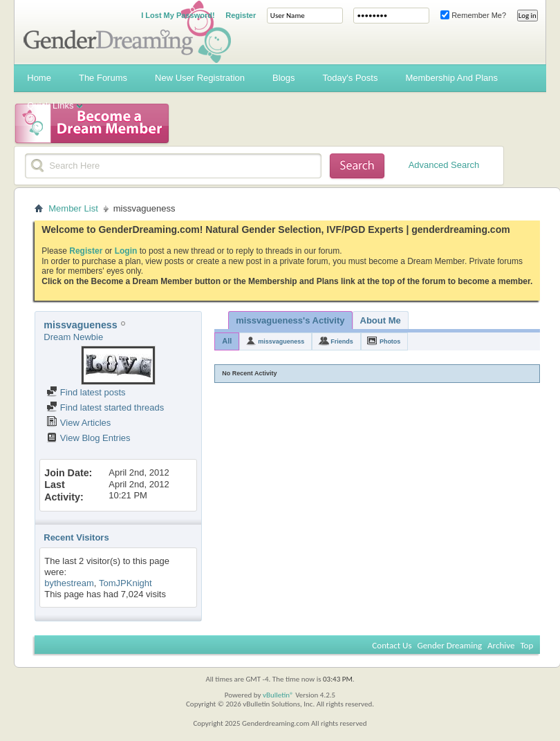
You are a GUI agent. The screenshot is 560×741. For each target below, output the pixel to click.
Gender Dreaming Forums (127, 32)
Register (241, 15)
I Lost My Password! (178, 15)
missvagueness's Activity (290, 320)
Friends (342, 341)
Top (526, 645)
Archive (501, 645)
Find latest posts (86, 392)
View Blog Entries (88, 438)
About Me (381, 320)
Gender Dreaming (449, 645)
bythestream (69, 583)
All (227, 341)
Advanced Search (444, 165)
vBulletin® (278, 695)
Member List (73, 208)
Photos (390, 341)
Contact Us (392, 645)
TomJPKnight (125, 583)
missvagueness (281, 341)
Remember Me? (473, 15)
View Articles (78, 423)
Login (126, 251)
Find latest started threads (105, 407)
